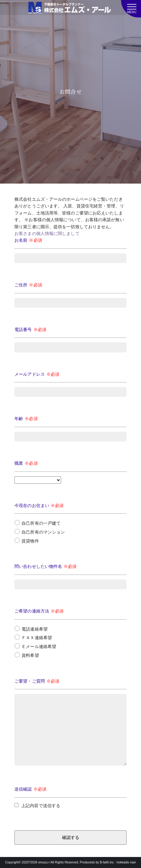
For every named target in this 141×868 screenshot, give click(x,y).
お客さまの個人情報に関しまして (47, 233)
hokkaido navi (126, 862)
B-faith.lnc (107, 862)
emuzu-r (44, 862)
